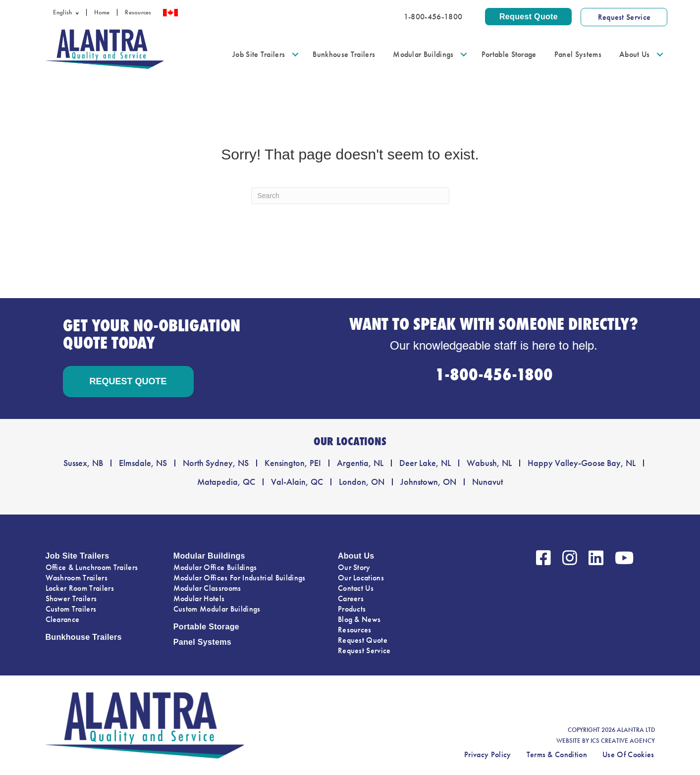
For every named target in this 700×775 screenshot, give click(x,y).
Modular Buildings (423, 54)
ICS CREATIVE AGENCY (623, 741)
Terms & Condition (557, 754)
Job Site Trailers (259, 54)
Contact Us (356, 588)
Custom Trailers (71, 609)
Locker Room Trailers (80, 588)
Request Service (364, 650)
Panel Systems (578, 54)
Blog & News (359, 619)
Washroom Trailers (77, 578)
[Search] (350, 196)
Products (352, 609)
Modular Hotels (199, 598)
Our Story (354, 567)
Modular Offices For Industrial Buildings (240, 578)
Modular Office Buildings (215, 567)
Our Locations (361, 578)
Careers (351, 598)
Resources (138, 12)
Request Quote (363, 640)
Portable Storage (509, 54)
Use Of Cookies (628, 754)
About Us (635, 54)
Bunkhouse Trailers (344, 54)
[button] (79, 12)
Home (102, 12)
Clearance (63, 619)
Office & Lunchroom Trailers (92, 567)
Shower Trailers (71, 598)
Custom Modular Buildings (217, 609)
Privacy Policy (487, 754)
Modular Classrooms (207, 588)
